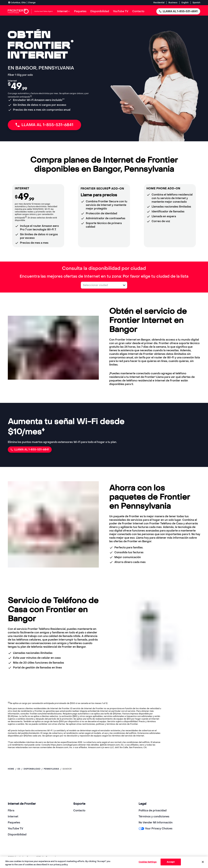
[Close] (203, 862)
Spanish (196, 3)
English (185, 3)
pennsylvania (51, 769)
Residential (159, 3)
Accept (171, 862)
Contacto (79, 810)
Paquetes (14, 822)
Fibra (11, 810)
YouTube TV (16, 828)
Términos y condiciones (154, 816)
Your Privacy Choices (155, 828)
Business (173, 3)
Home (11, 769)
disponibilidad (32, 769)
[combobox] (100, 285)
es (19, 769)
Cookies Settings (148, 862)
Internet (13, 816)
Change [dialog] (32, 3)
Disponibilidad (17, 834)
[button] (124, 285)
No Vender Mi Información (156, 822)
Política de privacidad (153, 810)
